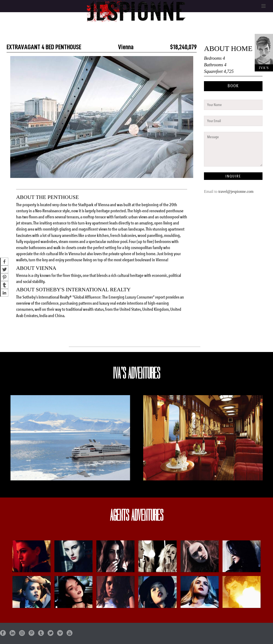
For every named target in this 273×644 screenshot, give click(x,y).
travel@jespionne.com (236, 191)
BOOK (233, 86)
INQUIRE (233, 176)
